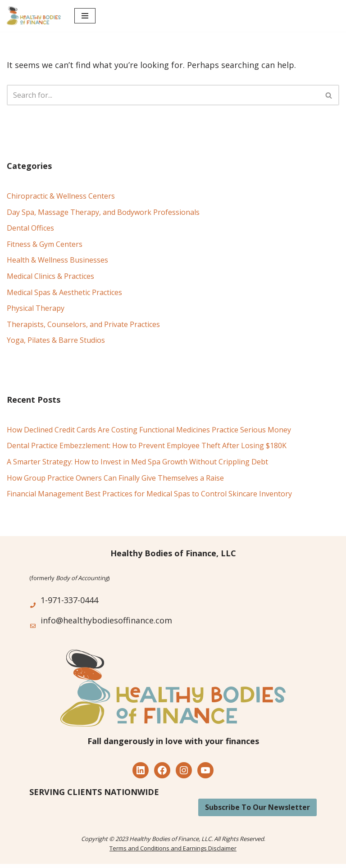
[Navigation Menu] (85, 16)
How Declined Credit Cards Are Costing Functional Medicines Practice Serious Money (149, 430)
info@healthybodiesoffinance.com (106, 620)
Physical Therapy (36, 308)
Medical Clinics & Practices (50, 276)
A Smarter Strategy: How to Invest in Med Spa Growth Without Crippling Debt (137, 462)
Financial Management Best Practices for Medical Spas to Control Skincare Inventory (149, 494)
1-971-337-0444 (69, 600)
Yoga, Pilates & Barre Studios (56, 340)
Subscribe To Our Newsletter (257, 807)
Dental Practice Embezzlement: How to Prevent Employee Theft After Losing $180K (147, 445)
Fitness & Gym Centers (45, 244)
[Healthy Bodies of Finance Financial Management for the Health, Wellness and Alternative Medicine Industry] (34, 16)
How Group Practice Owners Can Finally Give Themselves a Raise (115, 478)
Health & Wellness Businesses (57, 260)
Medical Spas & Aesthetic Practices (64, 292)
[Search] (163, 95)
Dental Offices (30, 228)
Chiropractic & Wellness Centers (61, 196)
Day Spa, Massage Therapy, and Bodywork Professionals (103, 212)
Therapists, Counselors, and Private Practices (83, 324)
